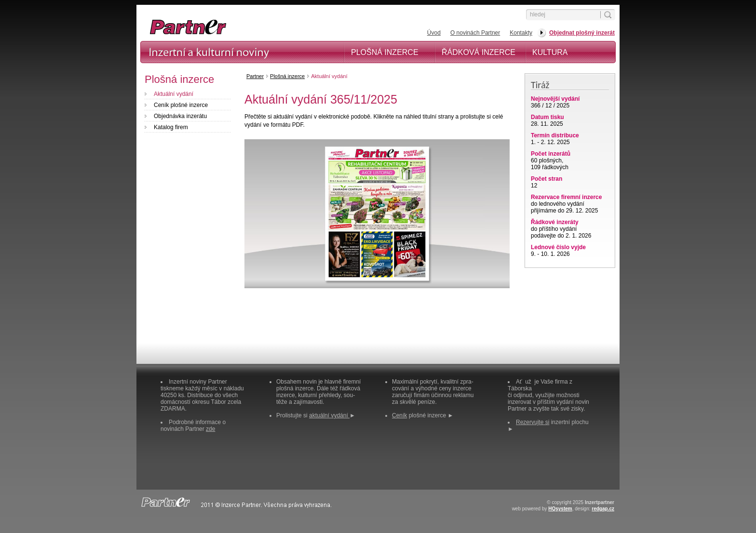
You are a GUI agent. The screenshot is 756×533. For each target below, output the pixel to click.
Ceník (399, 415)
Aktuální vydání (174, 94)
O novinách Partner (475, 33)
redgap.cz (603, 509)
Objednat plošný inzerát (582, 33)
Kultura (550, 52)
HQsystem (560, 509)
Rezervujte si (533, 422)
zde (210, 429)
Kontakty (521, 33)
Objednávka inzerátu (180, 116)
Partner (255, 76)
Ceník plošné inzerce (181, 105)
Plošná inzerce (385, 52)
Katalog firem (171, 127)
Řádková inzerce (479, 52)
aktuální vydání (329, 415)
